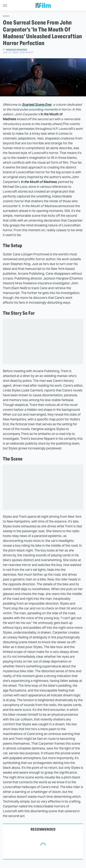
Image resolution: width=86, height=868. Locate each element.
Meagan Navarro (17, 50)
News (6, 16)
